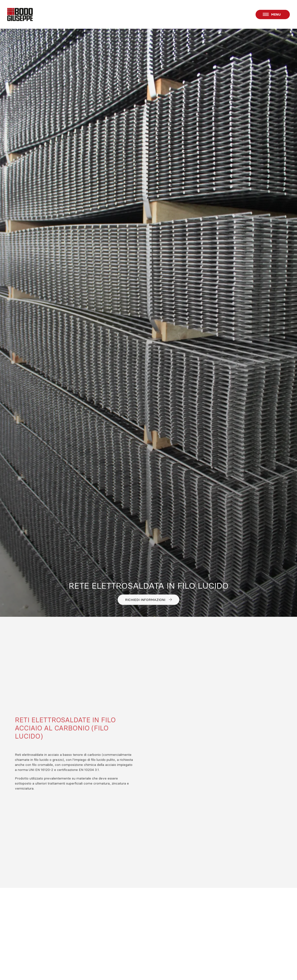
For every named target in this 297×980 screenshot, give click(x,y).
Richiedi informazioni (148, 600)
